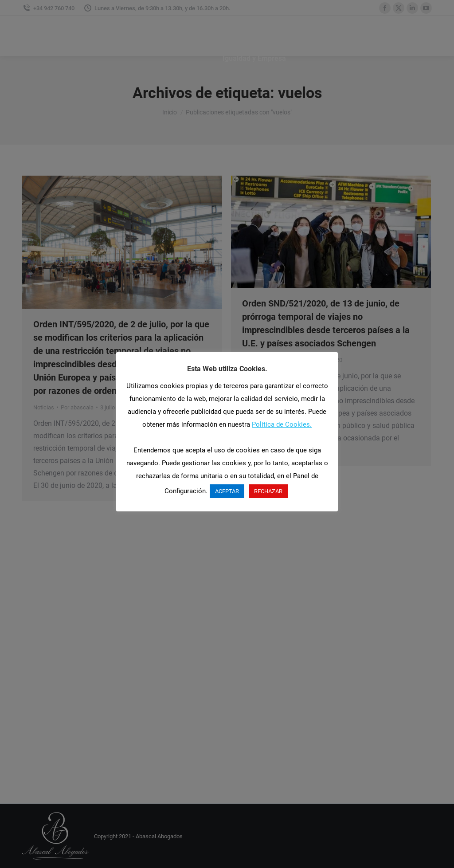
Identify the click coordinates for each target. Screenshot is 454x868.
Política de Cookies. (282, 424)
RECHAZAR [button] (268, 491)
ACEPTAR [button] (227, 491)
